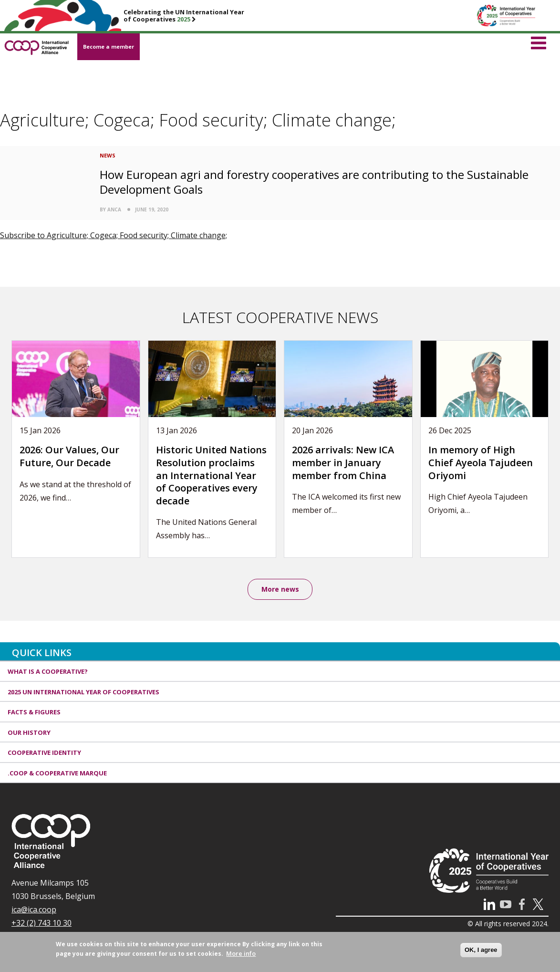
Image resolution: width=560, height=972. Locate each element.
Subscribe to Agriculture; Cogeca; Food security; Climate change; (114, 235)
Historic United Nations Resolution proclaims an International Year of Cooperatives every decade (211, 475)
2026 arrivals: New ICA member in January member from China (343, 462)
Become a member (109, 47)
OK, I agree (481, 950)
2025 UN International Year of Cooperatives (83, 692)
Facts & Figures (34, 712)
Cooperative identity (44, 753)
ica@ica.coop (34, 910)
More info (241, 953)
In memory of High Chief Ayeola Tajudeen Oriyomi (481, 462)
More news (280, 589)
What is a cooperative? (48, 672)
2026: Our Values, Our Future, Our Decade (69, 456)
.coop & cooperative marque (57, 773)
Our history (29, 732)
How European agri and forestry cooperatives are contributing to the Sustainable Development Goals (314, 182)
